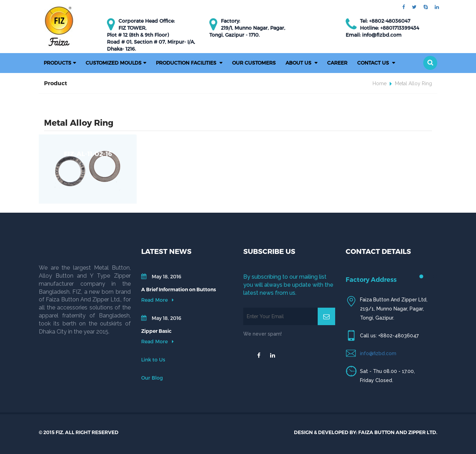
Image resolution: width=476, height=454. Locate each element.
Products (57, 63)
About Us (299, 63)
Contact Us (374, 63)
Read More (157, 300)
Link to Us (153, 360)
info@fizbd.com (378, 353)
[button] (430, 63)
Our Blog (152, 378)
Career (337, 63)
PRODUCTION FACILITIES (187, 63)
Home (380, 83)
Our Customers (254, 63)
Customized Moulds (114, 63)
